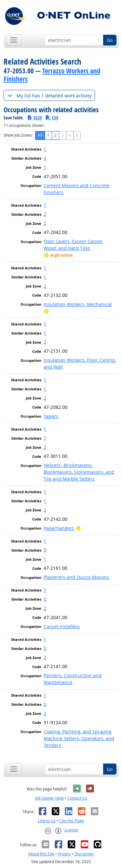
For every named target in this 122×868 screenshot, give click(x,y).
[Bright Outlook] (46, 311)
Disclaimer (84, 854)
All (40, 135)
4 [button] (45, 158)
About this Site (41, 854)
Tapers (51, 416)
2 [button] (45, 214)
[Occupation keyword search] (74, 40)
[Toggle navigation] (14, 40)
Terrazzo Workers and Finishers (52, 75)
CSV (52, 118)
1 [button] (45, 149)
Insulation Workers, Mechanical (78, 304)
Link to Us (47, 821)
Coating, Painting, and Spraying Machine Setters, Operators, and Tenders (79, 738)
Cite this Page (72, 821)
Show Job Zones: (18, 135)
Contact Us (77, 798)
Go (110, 40)
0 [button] (45, 550)
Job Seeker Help (49, 798)
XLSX (34, 118)
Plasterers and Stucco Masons (76, 577)
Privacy (64, 854)
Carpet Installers (62, 626)
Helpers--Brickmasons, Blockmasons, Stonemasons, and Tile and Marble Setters (79, 472)
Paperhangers (59, 528)
